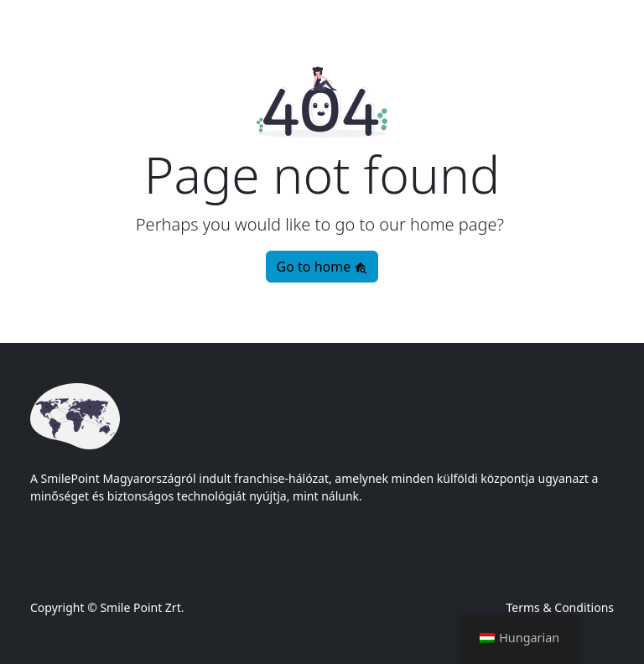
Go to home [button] (322, 267)
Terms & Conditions (561, 607)
